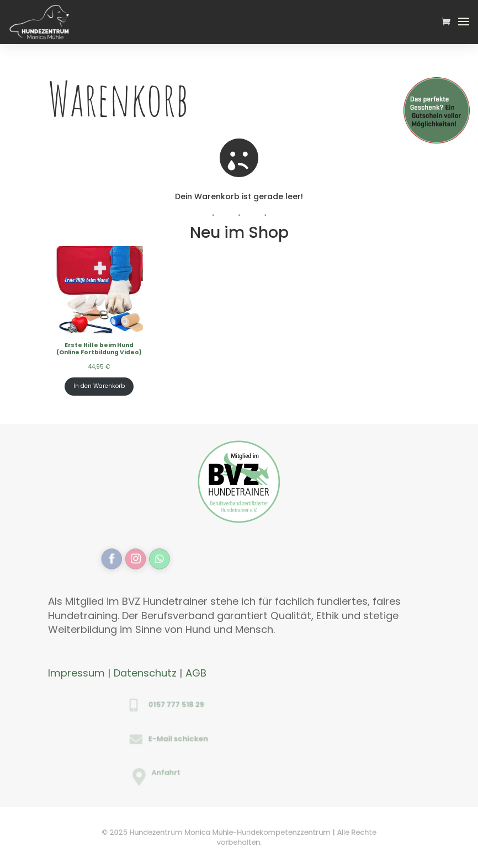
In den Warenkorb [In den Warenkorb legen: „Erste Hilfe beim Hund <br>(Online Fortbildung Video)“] (99, 386)
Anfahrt (183, 773)
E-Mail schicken (188, 739)
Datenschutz (145, 673)
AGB (196, 673)
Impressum (76, 673)
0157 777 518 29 (186, 704)
